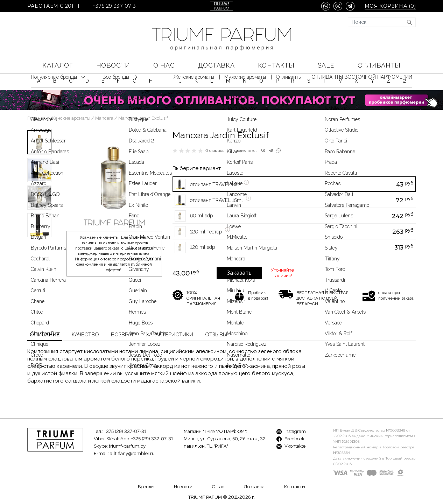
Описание (45, 335)
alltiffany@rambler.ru (132, 453)
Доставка (216, 65)
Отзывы (216, 335)
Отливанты (379, 65)
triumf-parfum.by (127, 446)
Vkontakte (291, 446)
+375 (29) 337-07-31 (125, 431)
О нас (164, 65)
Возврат (122, 335)
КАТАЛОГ (58, 65)
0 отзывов (215, 151)
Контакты (276, 65)
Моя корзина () (390, 6)
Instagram (291, 431)
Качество (85, 335)
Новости (113, 65)
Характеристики (170, 335)
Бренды (146, 487)
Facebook (290, 439)
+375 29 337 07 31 (115, 6)
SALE (326, 65)
